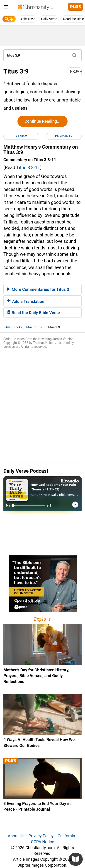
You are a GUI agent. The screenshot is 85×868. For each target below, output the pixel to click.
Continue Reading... (42, 121)
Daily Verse (49, 19)
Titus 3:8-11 (28, 168)
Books (18, 327)
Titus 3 (40, 327)
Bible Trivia (27, 19)
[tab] (42, 289)
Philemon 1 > (64, 136)
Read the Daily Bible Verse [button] (33, 313)
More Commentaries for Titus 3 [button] (38, 289)
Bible (7, 327)
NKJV (76, 72)
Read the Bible (73, 19)
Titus (29, 327)
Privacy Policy (41, 836)
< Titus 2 (21, 136)
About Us (16, 836)
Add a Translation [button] (26, 301)
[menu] (6, 8)
